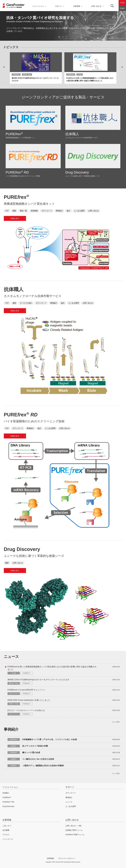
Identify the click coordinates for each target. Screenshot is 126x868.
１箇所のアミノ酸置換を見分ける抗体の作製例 (43, 765)
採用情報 (50, 858)
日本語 (122, 3)
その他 (80, 74)
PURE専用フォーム (75, 834)
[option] (63, 26)
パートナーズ (8, 839)
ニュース (69, 801)
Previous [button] (4, 67)
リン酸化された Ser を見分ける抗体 (38, 759)
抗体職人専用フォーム (74, 830)
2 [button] (63, 37)
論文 (68, 211)
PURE (14, 134)
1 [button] (59, 37)
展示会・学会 (27, 74)
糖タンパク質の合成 (31, 752)
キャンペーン (14, 693)
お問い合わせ (97, 6)
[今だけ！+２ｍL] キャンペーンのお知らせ (26, 710)
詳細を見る (15, 218)
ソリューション (39, 6)
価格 (14, 303)
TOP (7, 211)
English (122, 8)
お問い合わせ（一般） (74, 825)
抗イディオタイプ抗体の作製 (35, 746)
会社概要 (6, 830)
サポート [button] (60, 6)
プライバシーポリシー (67, 858)
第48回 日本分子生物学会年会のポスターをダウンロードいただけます (38, 679)
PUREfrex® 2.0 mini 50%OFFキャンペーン (26, 689)
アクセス (6, 834)
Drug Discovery (77, 172)
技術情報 (34, 211)
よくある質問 (79, 211)
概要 (14, 211)
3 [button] (67, 37)
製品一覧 (23, 211)
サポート (70, 787)
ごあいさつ (7, 825)
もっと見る (116, 721)
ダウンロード (47, 211)
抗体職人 (72, 134)
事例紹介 (59, 211)
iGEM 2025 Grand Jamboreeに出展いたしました (29, 700)
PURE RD (8, 801)
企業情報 (78, 6)
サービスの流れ (26, 303)
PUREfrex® (16, 74)
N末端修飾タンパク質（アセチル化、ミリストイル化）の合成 (50, 739)
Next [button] (122, 67)
